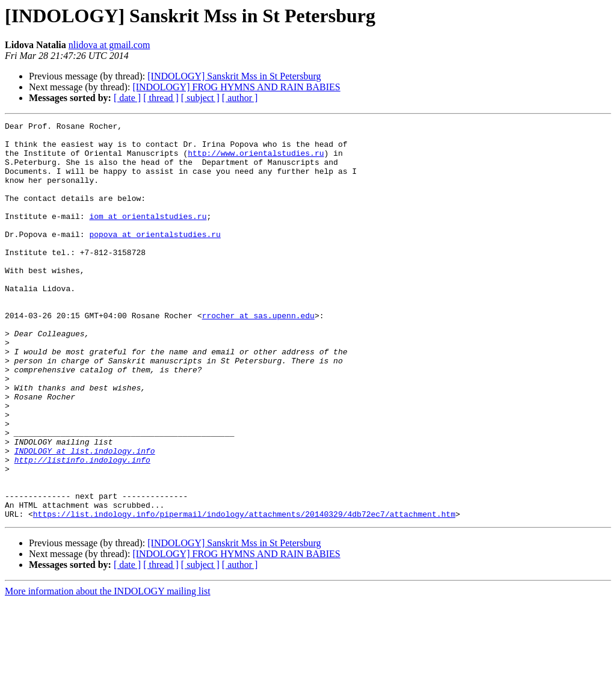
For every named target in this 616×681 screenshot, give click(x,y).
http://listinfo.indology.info (82, 528)
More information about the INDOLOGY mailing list (108, 670)
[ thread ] (161, 98)
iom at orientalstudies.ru (148, 236)
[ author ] (240, 98)
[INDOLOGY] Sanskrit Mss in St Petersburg (234, 76)
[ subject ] (200, 98)
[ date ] (127, 98)
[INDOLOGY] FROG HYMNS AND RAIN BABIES (236, 87)
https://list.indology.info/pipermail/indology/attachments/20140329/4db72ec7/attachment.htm (244, 593)
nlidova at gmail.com (109, 45)
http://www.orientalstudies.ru (256, 160)
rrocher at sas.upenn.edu (258, 355)
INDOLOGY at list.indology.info (85, 517)
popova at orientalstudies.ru (155, 257)
